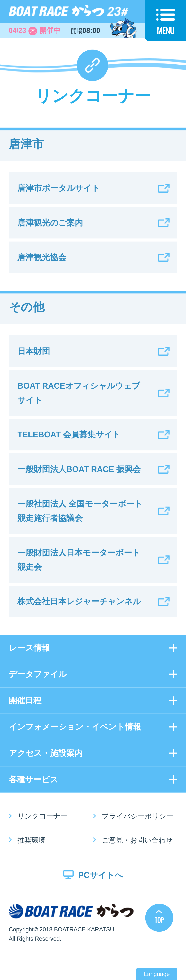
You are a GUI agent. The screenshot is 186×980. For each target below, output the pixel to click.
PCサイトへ (101, 875)
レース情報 (29, 648)
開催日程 (25, 701)
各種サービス (33, 779)
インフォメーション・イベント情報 (75, 727)
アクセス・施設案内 (46, 753)
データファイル (38, 674)
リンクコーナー (42, 816)
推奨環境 (31, 840)
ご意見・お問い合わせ (137, 840)
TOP (159, 920)
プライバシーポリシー (138, 816)
